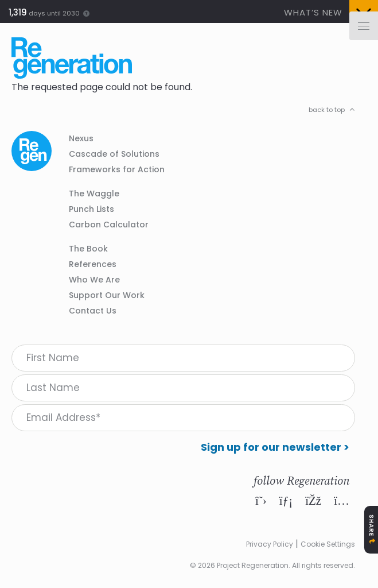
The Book (88, 249)
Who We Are (94, 280)
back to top (327, 110)
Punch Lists (91, 209)
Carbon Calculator (109, 225)
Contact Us (93, 311)
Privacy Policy (270, 544)
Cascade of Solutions (114, 154)
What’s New (313, 12)
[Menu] (364, 26)
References (93, 264)
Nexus (81, 138)
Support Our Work (107, 295)
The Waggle (94, 194)
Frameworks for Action (117, 169)
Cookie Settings (328, 544)
